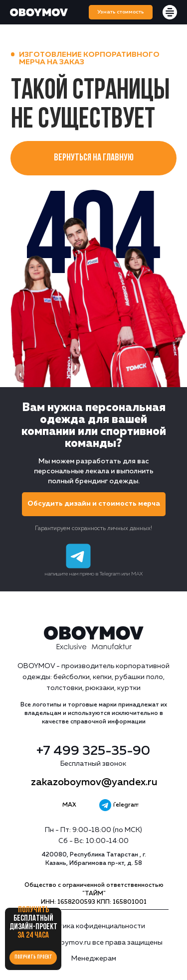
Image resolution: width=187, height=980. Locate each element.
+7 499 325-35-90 (93, 751)
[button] (121, 12)
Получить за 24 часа (33, 923)
